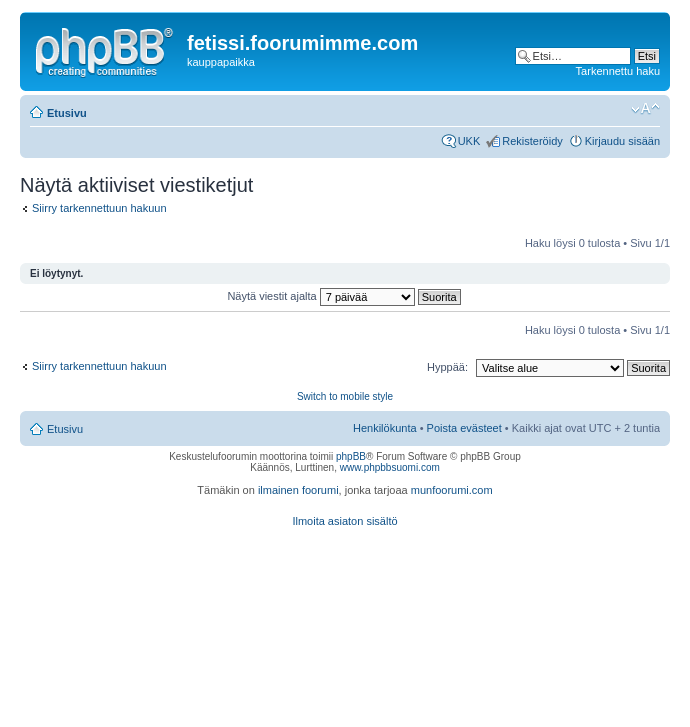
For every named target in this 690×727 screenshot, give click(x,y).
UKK (469, 141)
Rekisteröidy (532, 141)
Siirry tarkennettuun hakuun (99, 208)
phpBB (351, 456)
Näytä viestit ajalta (343, 296)
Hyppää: (447, 367)
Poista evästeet (464, 428)
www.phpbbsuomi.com (390, 467)
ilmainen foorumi (298, 490)
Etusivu (67, 113)
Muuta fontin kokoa (645, 109)
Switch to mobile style (345, 396)
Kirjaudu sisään (622, 141)
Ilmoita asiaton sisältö (344, 521)
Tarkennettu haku (618, 71)
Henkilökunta (385, 428)
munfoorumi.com (452, 490)
